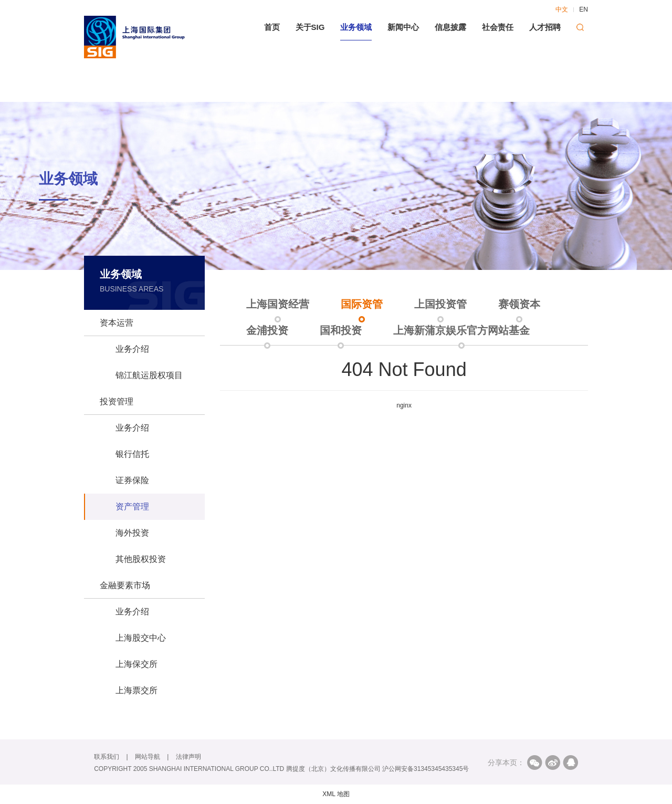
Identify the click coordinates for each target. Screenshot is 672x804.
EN (584, 9)
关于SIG (310, 27)
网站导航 (148, 757)
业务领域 (356, 27)
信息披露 (450, 27)
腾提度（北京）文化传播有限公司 (333, 769)
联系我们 (107, 757)
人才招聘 (545, 27)
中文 (562, 9)
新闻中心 (403, 27)
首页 (272, 27)
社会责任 (498, 27)
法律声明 (188, 757)
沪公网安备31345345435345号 (426, 769)
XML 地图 (336, 794)
